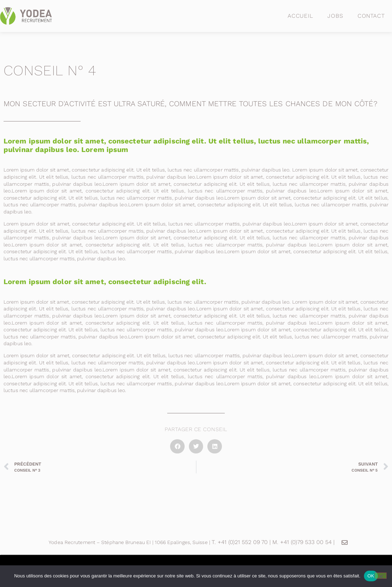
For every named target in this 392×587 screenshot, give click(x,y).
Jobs (335, 16)
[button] (177, 447)
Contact (371, 16)
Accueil (300, 16)
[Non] (381, 576)
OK (371, 576)
